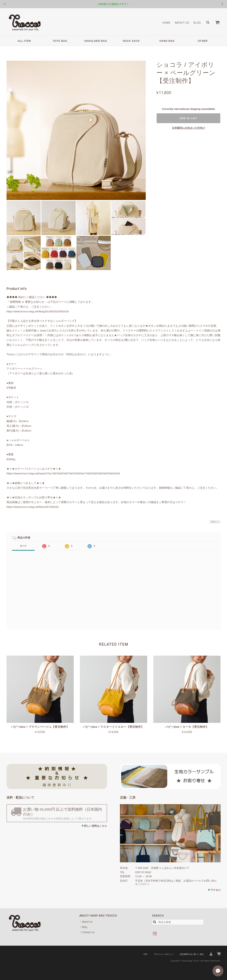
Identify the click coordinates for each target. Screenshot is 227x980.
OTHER (203, 41)
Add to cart (189, 118)
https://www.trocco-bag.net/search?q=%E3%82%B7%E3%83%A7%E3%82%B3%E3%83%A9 (63, 473)
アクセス (216, 890)
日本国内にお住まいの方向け (189, 128)
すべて (23, 546)
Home (167, 23)
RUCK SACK (131, 41)
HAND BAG (167, 41)
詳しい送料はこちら (96, 826)
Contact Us (88, 932)
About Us (182, 23)
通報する (215, 522)
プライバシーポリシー (164, 954)
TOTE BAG (60, 41)
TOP (145, 954)
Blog (197, 23)
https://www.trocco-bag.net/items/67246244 (33, 507)
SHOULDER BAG (96, 41)
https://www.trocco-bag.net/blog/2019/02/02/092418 (38, 311)
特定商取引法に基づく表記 (192, 954)
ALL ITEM (24, 41)
